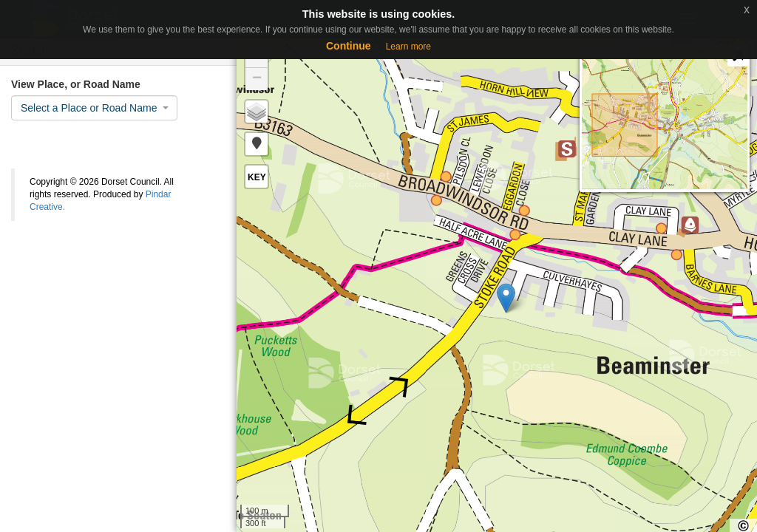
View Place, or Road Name (76, 84)
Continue (349, 46)
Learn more (408, 47)
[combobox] (94, 108)
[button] (257, 144)
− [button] (257, 79)
